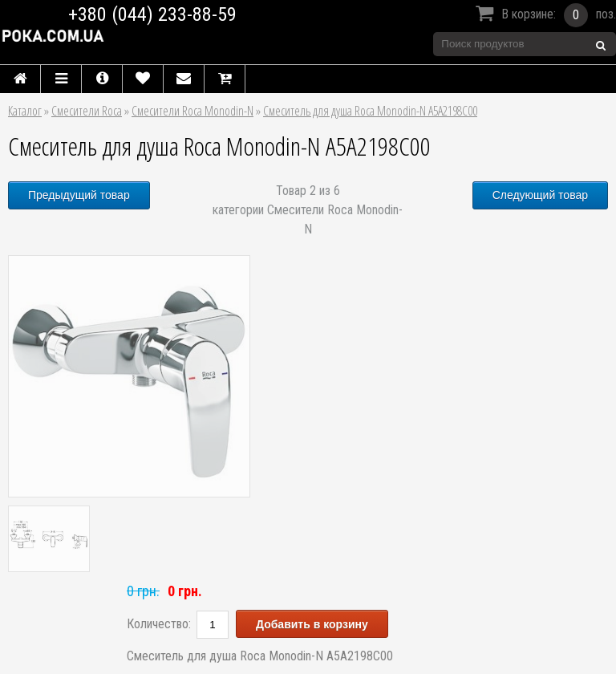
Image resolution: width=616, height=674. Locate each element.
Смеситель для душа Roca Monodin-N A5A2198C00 (370, 111)
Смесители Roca (87, 111)
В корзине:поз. (543, 15)
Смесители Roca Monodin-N (192, 111)
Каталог (25, 111)
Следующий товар (540, 195)
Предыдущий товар (79, 195)
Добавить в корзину (312, 624)
